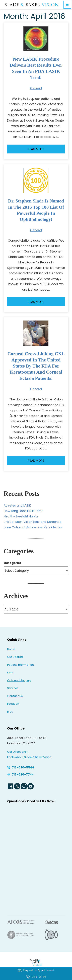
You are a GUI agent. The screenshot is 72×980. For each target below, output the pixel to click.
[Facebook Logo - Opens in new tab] (11, 786)
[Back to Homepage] (36, 962)
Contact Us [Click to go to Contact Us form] (15, 696)
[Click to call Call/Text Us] (36, 977)
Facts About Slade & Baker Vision (29, 757)
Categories (13, 563)
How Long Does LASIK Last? (23, 511)
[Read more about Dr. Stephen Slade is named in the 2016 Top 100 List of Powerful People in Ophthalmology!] (36, 180)
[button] (67, 5)
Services (13, 688)
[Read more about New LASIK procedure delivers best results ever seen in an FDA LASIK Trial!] (36, 38)
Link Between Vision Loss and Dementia (33, 522)
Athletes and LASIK (17, 505)
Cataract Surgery (19, 680)
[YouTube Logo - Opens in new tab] (31, 786)
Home (11, 649)
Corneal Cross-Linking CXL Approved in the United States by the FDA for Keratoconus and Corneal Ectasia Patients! (36, 366)
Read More (36, 149)
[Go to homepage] (32, 5)
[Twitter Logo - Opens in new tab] (17, 786)
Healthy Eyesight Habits (21, 516)
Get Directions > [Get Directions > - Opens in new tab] (18, 752)
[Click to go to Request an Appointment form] (36, 970)
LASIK (11, 673)
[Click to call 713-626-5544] (21, 767)
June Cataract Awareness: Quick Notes (33, 527)
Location (13, 704)
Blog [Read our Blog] (10, 712)
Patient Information (20, 665)
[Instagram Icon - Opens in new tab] (24, 786)
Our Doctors (15, 657)
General (36, 88)
